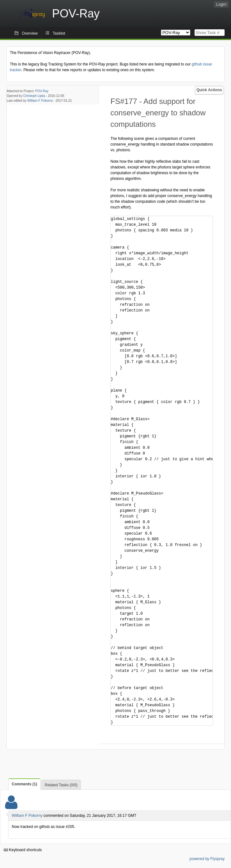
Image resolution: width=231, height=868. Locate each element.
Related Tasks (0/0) (61, 785)
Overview (30, 33)
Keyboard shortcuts (23, 850)
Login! (221, 4)
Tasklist (59, 33)
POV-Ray (42, 91)
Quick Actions (209, 90)
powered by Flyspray (207, 859)
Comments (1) (24, 784)
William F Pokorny (40, 101)
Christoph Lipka (34, 96)
